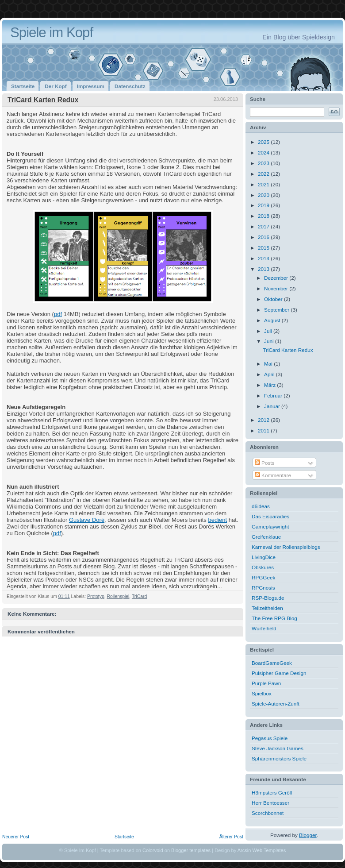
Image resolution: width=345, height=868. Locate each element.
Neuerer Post (16, 837)
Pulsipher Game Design (279, 673)
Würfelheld (264, 628)
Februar (274, 395)
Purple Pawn (266, 683)
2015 (264, 248)
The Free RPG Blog (274, 618)
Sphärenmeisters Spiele (279, 758)
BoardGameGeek (272, 663)
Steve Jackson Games (278, 748)
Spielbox (262, 693)
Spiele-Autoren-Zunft (276, 704)
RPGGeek (263, 577)
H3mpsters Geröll (272, 793)
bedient (217, 520)
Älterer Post (231, 837)
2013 (264, 269)
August (273, 320)
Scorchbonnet (268, 813)
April (270, 374)
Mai (269, 364)
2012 (264, 420)
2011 (264, 430)
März (270, 385)
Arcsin (244, 850)
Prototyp (96, 596)
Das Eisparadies (270, 516)
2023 (264, 163)
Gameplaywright (270, 527)
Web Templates (269, 850)
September (277, 310)
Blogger (308, 835)
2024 (264, 152)
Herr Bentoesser (270, 803)
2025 (264, 142)
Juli (269, 331)
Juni (270, 341)
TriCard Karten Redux (43, 100)
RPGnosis (263, 588)
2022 (264, 174)
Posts (264, 463)
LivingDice (264, 557)
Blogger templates (191, 850)
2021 (264, 184)
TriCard (139, 596)
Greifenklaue (266, 537)
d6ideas (261, 506)
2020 (264, 195)
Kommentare (273, 475)
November (277, 288)
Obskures (263, 567)
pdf (58, 314)
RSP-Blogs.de (268, 598)
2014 (264, 258)
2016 (264, 237)
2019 (264, 205)
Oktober (274, 299)
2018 (264, 216)
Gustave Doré (87, 520)
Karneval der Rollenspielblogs (286, 547)
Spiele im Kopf (52, 33)
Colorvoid (153, 850)
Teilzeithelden (267, 608)
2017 (264, 226)
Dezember (277, 278)
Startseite (124, 837)
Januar (273, 406)
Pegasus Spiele (270, 738)
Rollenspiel (118, 596)
